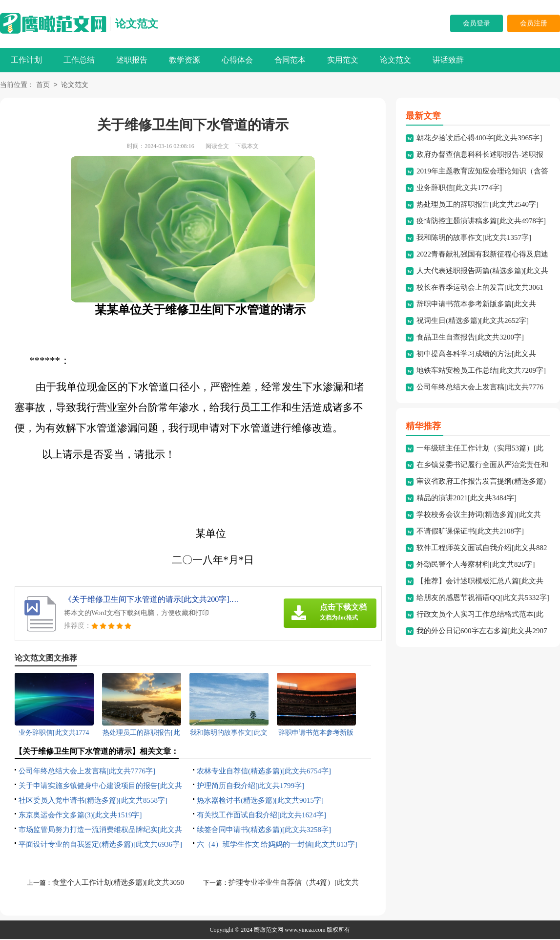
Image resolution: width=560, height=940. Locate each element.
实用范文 (343, 60)
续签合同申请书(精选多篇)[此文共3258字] (264, 831)
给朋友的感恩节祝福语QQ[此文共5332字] (483, 598)
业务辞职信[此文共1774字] (459, 189)
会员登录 (477, 23)
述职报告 (132, 60)
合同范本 (290, 60)
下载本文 (247, 147)
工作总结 (79, 60)
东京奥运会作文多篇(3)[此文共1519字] (80, 816)
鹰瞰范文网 (269, 931)
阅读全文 (217, 147)
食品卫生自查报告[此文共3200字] (470, 338)
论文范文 (137, 24)
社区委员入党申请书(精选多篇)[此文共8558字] (93, 801)
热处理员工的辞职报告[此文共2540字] (477, 205)
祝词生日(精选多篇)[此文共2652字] (473, 321)
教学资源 (185, 60)
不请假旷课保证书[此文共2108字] (470, 532)
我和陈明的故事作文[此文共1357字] (474, 238)
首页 (43, 86)
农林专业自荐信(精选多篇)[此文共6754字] (264, 772)
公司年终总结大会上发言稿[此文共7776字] (87, 772)
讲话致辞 (448, 60)
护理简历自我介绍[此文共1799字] (250, 787)
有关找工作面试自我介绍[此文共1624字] (261, 816)
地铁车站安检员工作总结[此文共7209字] (481, 371)
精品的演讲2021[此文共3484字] (467, 499)
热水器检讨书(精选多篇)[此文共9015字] (260, 801)
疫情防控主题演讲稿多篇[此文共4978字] (481, 222)
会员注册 (534, 23)
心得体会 (237, 60)
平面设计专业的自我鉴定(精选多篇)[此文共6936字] (100, 845)
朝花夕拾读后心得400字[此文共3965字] (479, 139)
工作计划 (26, 60)
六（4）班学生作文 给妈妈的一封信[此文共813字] (277, 845)
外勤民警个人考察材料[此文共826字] (476, 565)
